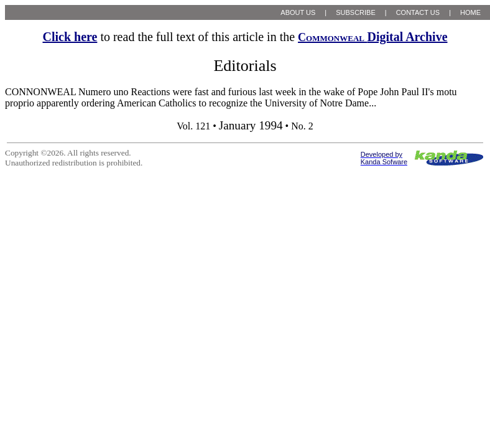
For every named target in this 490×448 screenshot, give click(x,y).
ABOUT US (298, 12)
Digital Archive (372, 37)
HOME (470, 12)
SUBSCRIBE (356, 12)
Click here (70, 37)
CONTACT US (418, 12)
